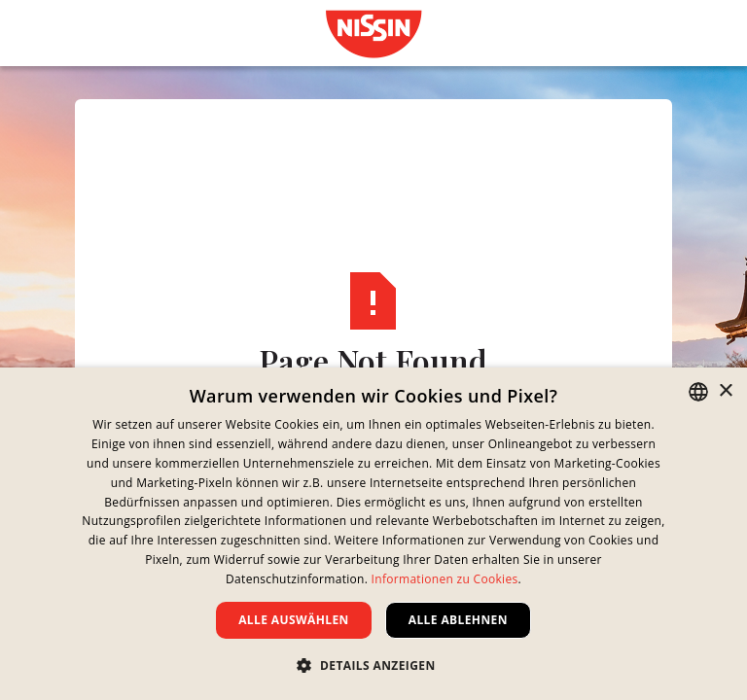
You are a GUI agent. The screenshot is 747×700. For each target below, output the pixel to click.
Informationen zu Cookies (445, 579)
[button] (373, 665)
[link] (373, 34)
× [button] (725, 391)
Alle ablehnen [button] (458, 620)
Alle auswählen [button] (294, 620)
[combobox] (698, 392)
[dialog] (373, 534)
